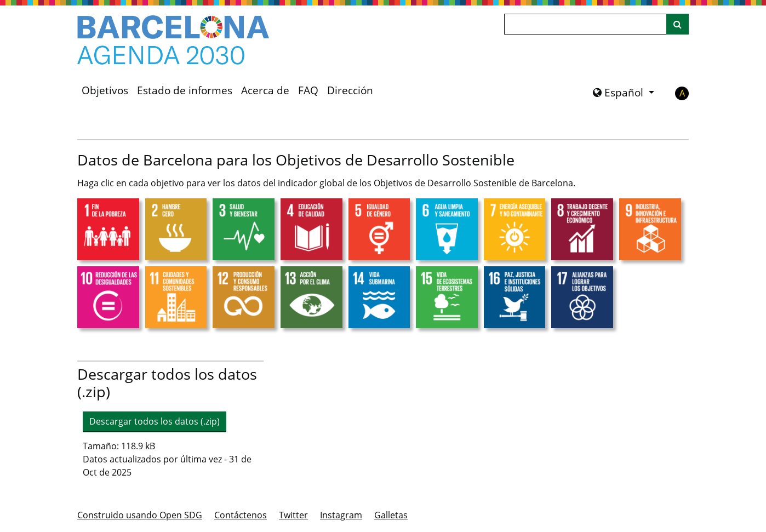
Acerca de (265, 90)
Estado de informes (185, 90)
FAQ (308, 90)
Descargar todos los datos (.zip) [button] (155, 421)
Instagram (341, 515)
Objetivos (105, 90)
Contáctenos (241, 515)
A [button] (682, 93)
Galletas (391, 515)
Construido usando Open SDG (140, 515)
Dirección (350, 90)
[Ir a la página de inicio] (173, 40)
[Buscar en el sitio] (678, 24)
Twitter (293, 515)
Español (619, 93)
